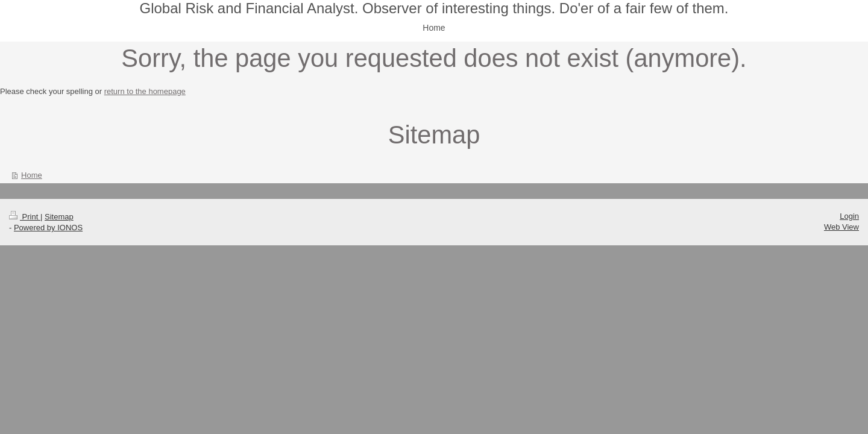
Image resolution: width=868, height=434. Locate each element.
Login (849, 216)
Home (32, 175)
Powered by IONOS (48, 228)
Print (25, 217)
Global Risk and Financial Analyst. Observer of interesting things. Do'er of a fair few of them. (434, 8)
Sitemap (59, 217)
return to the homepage (145, 91)
